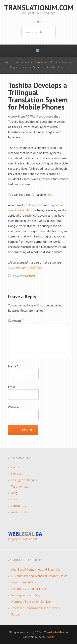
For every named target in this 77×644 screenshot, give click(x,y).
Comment (16, 320)
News (32, 276)
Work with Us (20, 512)
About (15, 499)
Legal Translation (23, 582)
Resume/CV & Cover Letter (29, 589)
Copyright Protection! (22, 539)
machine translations (22, 210)
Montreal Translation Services (31, 601)
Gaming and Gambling (25, 595)
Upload (16, 614)
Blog (14, 493)
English (39, 21)
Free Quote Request (25, 480)
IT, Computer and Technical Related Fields (39, 576)
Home (15, 467)
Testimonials (20, 486)
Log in (51, 637)
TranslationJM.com (39, 8)
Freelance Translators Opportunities (35, 608)
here (50, 195)
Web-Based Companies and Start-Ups (36, 569)
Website (13, 407)
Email (13, 387)
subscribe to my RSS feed (25, 268)
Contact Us (18, 506)
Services (16, 474)
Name (13, 366)
